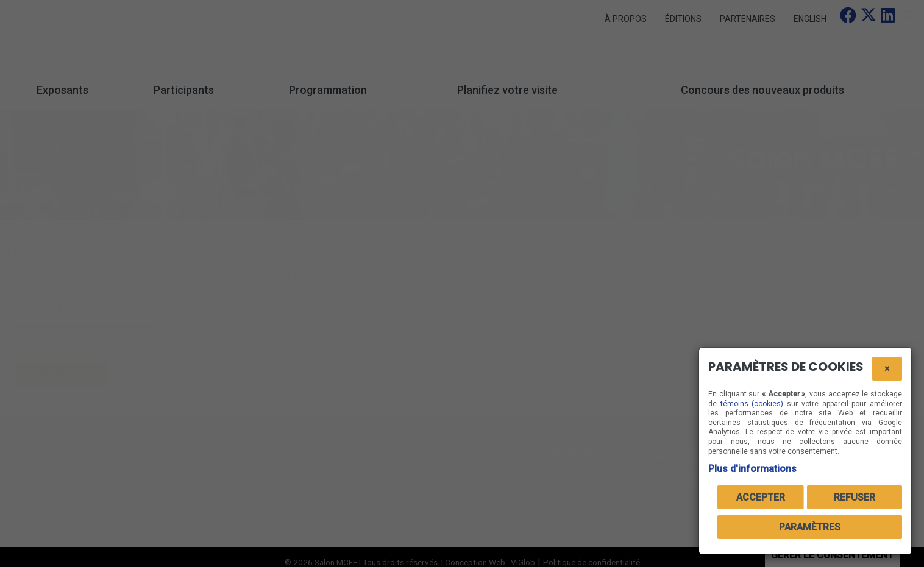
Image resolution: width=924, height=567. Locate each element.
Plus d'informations (752, 469)
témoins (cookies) (752, 404)
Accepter (761, 497)
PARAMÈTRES (810, 527)
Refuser (855, 497)
